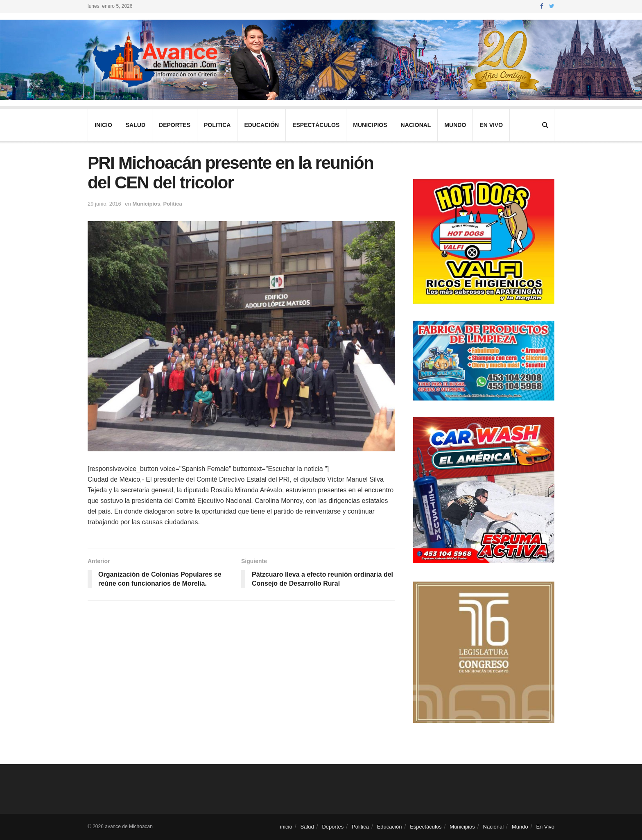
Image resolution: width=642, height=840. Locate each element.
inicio (103, 125)
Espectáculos (316, 125)
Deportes (175, 125)
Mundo (455, 125)
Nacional (416, 125)
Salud (136, 125)
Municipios (370, 125)
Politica (217, 125)
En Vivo (491, 125)
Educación (261, 125)
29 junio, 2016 (104, 204)
